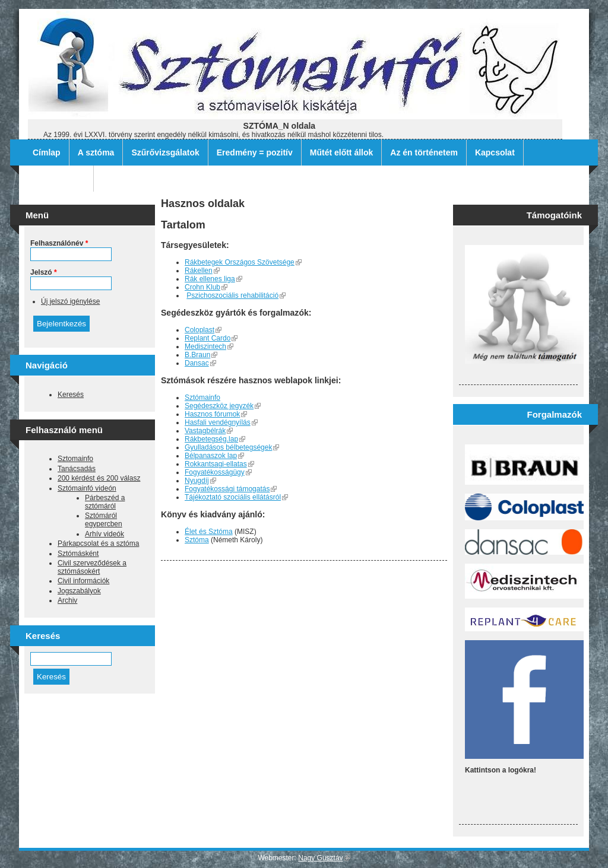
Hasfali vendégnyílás (221, 422)
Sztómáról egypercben (104, 520)
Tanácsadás (77, 469)
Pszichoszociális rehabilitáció (236, 295)
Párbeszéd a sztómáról (105, 502)
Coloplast (203, 330)
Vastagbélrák (209, 431)
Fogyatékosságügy (218, 472)
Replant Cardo (211, 338)
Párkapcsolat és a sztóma (98, 543)
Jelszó (44, 272)
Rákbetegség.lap (215, 439)
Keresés (71, 395)
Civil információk (83, 581)
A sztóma (96, 152)
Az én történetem (424, 152)
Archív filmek (59, 179)
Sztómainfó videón (87, 488)
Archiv (67, 600)
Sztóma (197, 540)
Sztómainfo (202, 398)
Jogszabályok (79, 591)
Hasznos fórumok (216, 414)
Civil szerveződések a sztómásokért (92, 567)
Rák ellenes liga (213, 279)
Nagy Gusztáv (324, 858)
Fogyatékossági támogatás (231, 489)
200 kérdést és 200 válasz (99, 478)
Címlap (47, 152)
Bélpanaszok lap (214, 456)
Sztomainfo (75, 459)
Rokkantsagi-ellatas (219, 464)
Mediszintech (209, 346)
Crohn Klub (206, 287)
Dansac (200, 363)
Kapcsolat (495, 152)
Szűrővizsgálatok (165, 152)
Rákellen (202, 271)
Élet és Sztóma (209, 532)
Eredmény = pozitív (255, 152)
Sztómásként (78, 554)
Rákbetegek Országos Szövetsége (243, 262)
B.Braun (201, 355)
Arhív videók (104, 534)
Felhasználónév (59, 243)
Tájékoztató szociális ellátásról (236, 497)
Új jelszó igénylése (70, 301)
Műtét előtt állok (342, 152)
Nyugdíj (200, 481)
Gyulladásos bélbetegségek (232, 447)
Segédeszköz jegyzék (223, 406)
